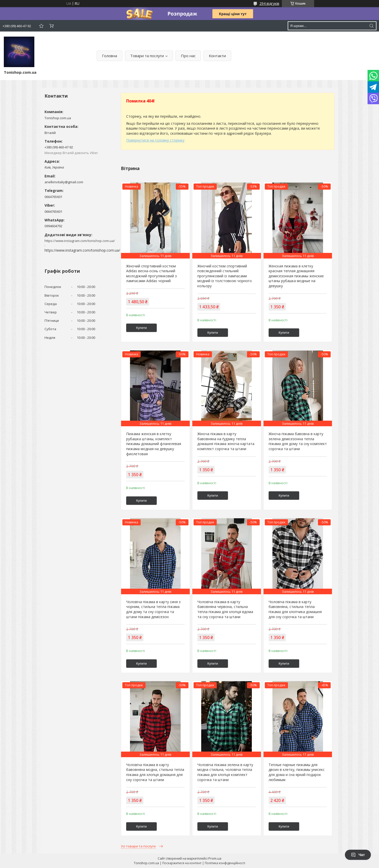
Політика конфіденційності (225, 863)
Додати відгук (41, 26)
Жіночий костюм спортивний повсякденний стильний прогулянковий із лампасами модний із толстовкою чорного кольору (225, 276)
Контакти (217, 56)
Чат (358, 855)
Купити (141, 328)
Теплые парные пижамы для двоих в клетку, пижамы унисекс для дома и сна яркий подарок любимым (297, 772)
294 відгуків (269, 3)
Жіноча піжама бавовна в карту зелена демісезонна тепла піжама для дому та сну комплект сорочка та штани (298, 441)
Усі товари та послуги (138, 846)
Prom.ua (215, 858)
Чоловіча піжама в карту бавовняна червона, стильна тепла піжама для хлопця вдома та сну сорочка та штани (225, 609)
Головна (110, 56)
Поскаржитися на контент (182, 863)
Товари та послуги (147, 56)
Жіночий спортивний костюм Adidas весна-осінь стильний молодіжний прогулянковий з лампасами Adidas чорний (151, 273)
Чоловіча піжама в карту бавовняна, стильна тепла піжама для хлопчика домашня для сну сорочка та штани (295, 609)
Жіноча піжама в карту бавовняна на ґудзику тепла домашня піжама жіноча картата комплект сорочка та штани (226, 441)
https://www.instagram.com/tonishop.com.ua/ (82, 250)
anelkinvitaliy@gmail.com (64, 182)
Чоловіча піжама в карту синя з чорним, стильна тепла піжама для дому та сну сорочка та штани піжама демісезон (153, 609)
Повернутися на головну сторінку (155, 140)
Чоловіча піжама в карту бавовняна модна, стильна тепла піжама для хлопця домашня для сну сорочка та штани (155, 772)
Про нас (188, 56)
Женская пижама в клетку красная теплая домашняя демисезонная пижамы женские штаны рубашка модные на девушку (296, 276)
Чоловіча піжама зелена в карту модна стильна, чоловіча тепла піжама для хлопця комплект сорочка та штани (225, 772)
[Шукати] (371, 26)
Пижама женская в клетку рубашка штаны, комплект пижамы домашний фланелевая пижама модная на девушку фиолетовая (154, 444)
